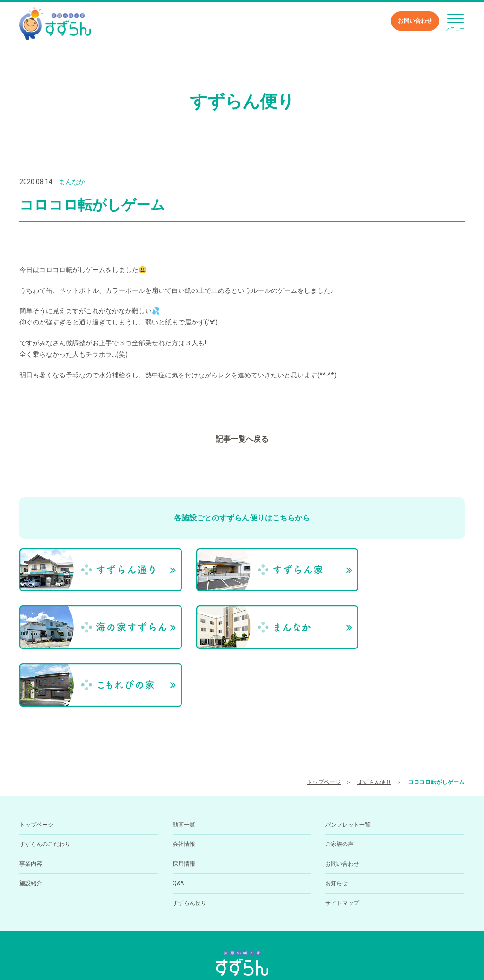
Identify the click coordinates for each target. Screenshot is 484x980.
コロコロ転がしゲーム (436, 712)
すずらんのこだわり (45, 774)
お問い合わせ (415, 21)
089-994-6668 (221, 926)
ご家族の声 (339, 774)
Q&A (178, 813)
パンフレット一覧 (348, 755)
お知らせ (337, 813)
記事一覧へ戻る (242, 439)
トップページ (324, 712)
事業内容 (31, 793)
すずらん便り (374, 712)
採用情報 (184, 793)
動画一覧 (184, 755)
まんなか (72, 182)
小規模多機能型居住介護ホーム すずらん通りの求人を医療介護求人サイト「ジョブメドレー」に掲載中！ (242, 956)
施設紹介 (31, 813)
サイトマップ (342, 833)
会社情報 (184, 774)
